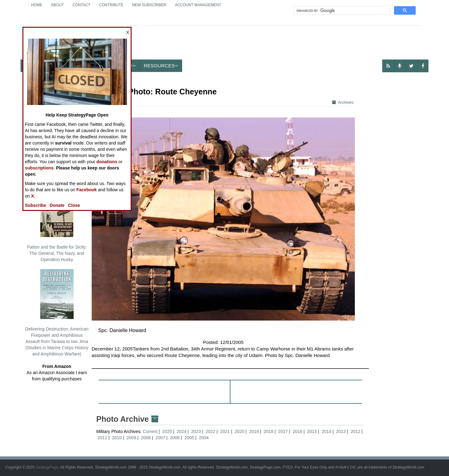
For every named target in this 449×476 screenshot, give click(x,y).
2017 (283, 431)
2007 (160, 438)
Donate (57, 205)
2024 (182, 431)
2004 (204, 438)
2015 (312, 431)
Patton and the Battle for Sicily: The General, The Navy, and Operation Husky (57, 225)
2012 (355, 431)
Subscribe (36, 205)
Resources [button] (161, 66)
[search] (341, 11)
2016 (297, 431)
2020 (239, 431)
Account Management (198, 5)
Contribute (111, 5)
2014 (326, 431)
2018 (268, 431)
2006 (175, 438)
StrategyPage (47, 467)
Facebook (87, 190)
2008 (146, 438)
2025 (167, 431)
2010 (117, 438)
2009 (131, 438)
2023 (196, 431)
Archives (343, 102)
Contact (82, 5)
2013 (341, 431)
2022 (211, 431)
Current (151, 431)
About (58, 5)
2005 (189, 438)
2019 (254, 431)
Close (74, 205)
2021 (225, 431)
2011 (102, 438)
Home (37, 5)
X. (33, 196)
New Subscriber (149, 5)
